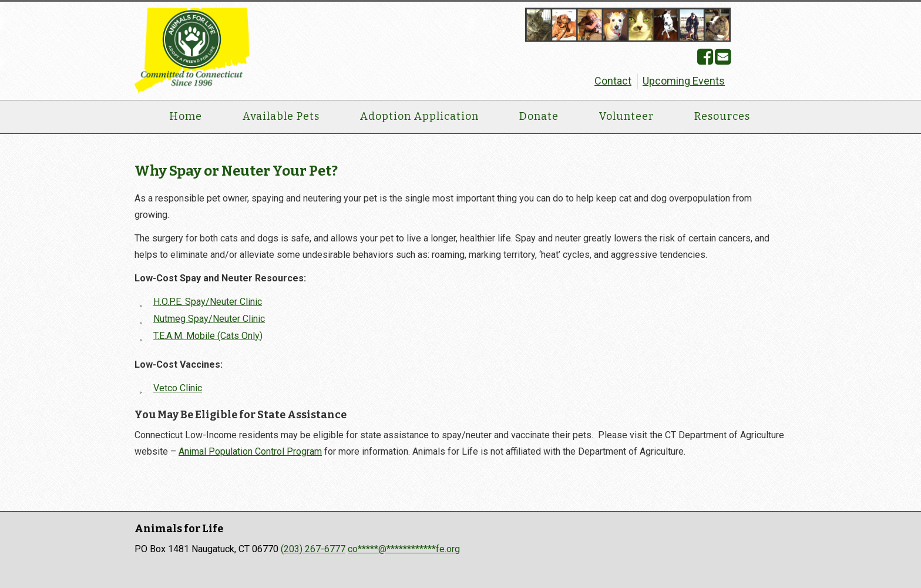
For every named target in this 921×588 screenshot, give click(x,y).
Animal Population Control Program (250, 451)
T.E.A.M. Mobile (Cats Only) (208, 336)
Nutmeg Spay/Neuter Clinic (209, 319)
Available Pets (281, 116)
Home (186, 116)
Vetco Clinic (178, 388)
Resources (722, 116)
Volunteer (626, 116)
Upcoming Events (684, 81)
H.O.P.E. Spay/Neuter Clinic (208, 302)
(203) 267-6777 (313, 549)
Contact (613, 81)
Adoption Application (419, 116)
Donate (539, 116)
